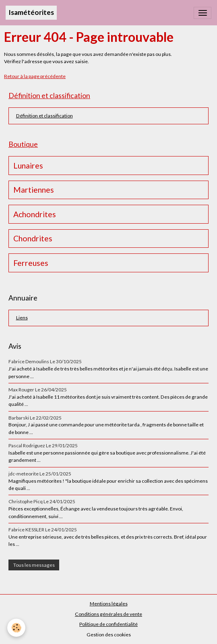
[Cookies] (16, 628)
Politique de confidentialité (108, 624)
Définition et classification (44, 116)
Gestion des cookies (109, 635)
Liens (22, 318)
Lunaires (28, 166)
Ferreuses (31, 263)
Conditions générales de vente (108, 614)
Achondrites (35, 214)
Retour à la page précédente (35, 76)
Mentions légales (109, 604)
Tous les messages (34, 565)
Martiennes (34, 190)
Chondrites (33, 238)
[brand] (31, 13)
